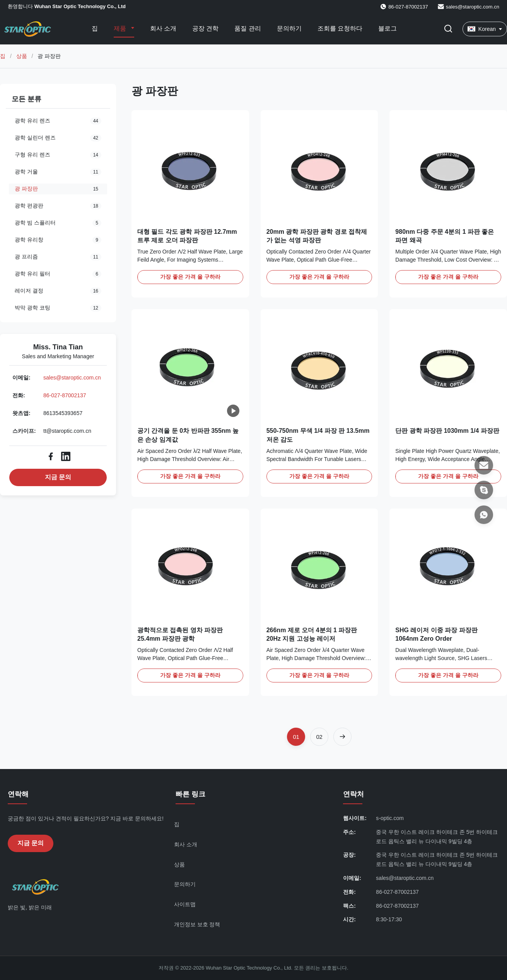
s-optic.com (390, 818)
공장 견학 (205, 28)
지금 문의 (58, 477)
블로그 (388, 28)
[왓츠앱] (484, 515)
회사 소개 (163, 28)
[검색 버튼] (448, 29)
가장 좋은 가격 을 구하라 (190, 277)
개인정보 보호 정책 (197, 924)
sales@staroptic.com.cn (473, 7)
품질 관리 (248, 28)
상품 (22, 56)
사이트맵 (185, 904)
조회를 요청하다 (340, 28)
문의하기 (289, 28)
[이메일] (484, 465)
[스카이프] (484, 490)
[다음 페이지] (342, 737)
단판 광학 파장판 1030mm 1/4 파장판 (447, 431)
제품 (121, 28)
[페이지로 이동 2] (319, 737)
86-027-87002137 (65, 395)
